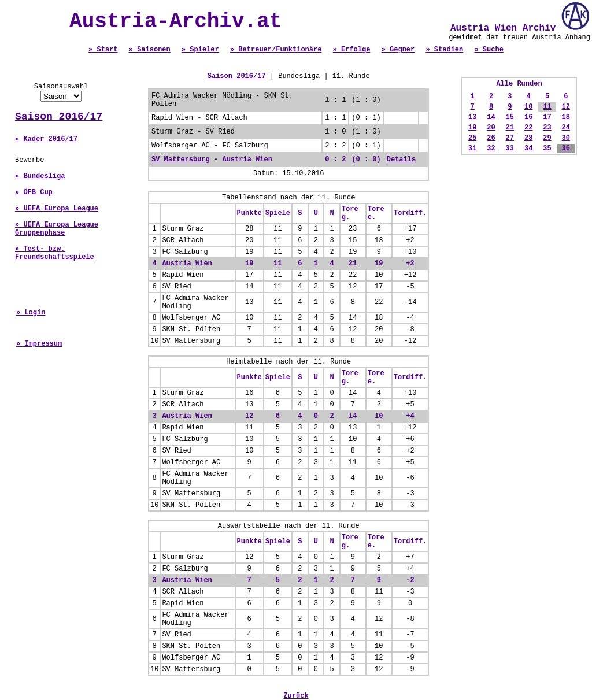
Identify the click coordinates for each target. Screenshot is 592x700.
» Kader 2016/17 (46, 139)
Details (401, 160)
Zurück (296, 696)
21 (510, 128)
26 (491, 138)
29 (547, 138)
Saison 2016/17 (59, 117)
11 (547, 107)
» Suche (489, 50)
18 (566, 117)
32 (491, 149)
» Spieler (200, 50)
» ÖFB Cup (34, 192)
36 (566, 149)
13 (472, 117)
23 (547, 128)
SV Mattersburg (181, 160)
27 (510, 138)
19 (472, 128)
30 (566, 138)
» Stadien (444, 50)
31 (472, 149)
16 (528, 117)
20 (491, 128)
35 (547, 149)
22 (528, 128)
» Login (31, 313)
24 (566, 128)
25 (472, 138)
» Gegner (398, 50)
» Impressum (39, 344)
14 (491, 117)
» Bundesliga (40, 176)
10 (528, 107)
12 (566, 107)
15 (510, 117)
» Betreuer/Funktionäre (276, 50)
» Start (103, 50)
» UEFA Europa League (57, 209)
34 (528, 149)
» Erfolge (352, 50)
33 (510, 149)
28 (528, 138)
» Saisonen (150, 50)
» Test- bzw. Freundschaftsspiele (55, 253)
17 (547, 117)
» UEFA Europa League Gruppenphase (57, 229)
